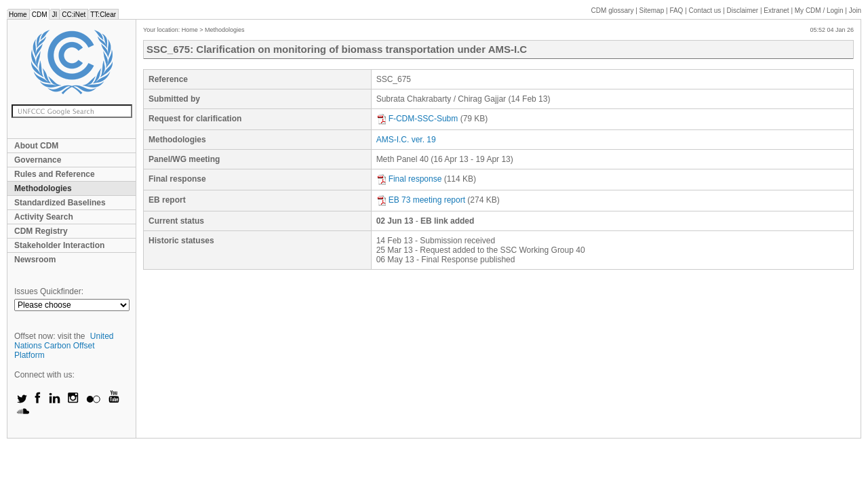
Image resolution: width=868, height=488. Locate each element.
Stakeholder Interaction (59, 245)
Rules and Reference (55, 174)
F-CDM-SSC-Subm (417, 119)
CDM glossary (613, 11)
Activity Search (44, 217)
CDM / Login (820, 11)
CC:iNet (74, 15)
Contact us (705, 11)
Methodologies (43, 188)
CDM (40, 15)
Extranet (776, 11)
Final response (409, 179)
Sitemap (652, 11)
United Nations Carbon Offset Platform (64, 346)
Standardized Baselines (60, 203)
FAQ (676, 11)
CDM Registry (41, 231)
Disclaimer (743, 11)
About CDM (36, 146)
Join (855, 11)
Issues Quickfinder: (49, 291)
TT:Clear (103, 15)
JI (54, 15)
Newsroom (35, 260)
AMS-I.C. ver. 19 (406, 140)
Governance (38, 160)
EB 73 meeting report (421, 200)
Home (18, 15)
